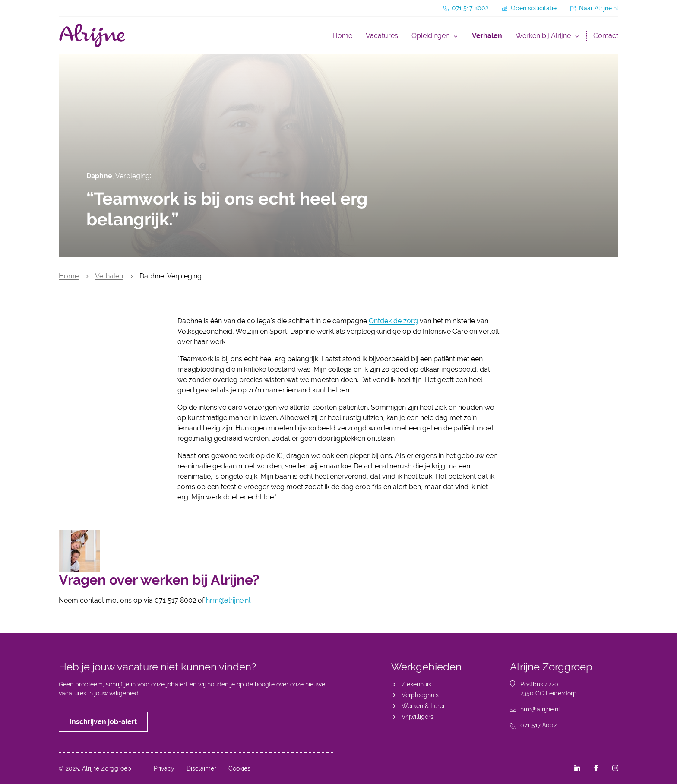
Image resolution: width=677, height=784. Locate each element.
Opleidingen (430, 36)
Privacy (164, 768)
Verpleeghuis (420, 695)
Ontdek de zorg (393, 321)
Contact (606, 36)
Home (342, 36)
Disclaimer (201, 768)
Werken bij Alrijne (543, 36)
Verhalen (487, 36)
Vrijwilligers (418, 717)
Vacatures (382, 36)
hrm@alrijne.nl (228, 600)
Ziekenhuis (416, 684)
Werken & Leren (424, 706)
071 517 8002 (538, 725)
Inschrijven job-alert (103, 722)
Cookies (239, 768)
